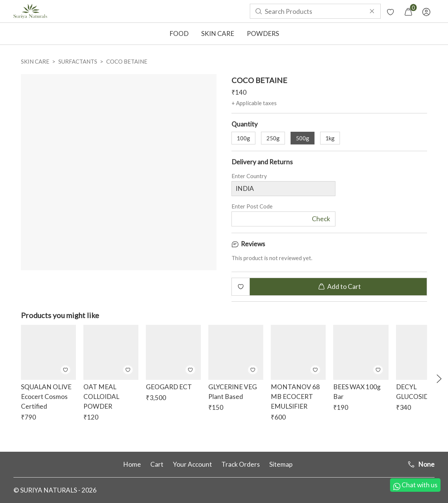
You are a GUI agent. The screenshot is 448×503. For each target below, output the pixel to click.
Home (132, 464)
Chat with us (415, 486)
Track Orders (241, 464)
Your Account (192, 464)
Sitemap (281, 464)
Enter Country (249, 177)
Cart (157, 464)
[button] (439, 379)
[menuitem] (30, 11)
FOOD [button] (179, 33)
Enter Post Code (252, 208)
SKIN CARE (35, 61)
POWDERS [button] (263, 33)
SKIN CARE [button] (218, 33)
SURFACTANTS (78, 61)
